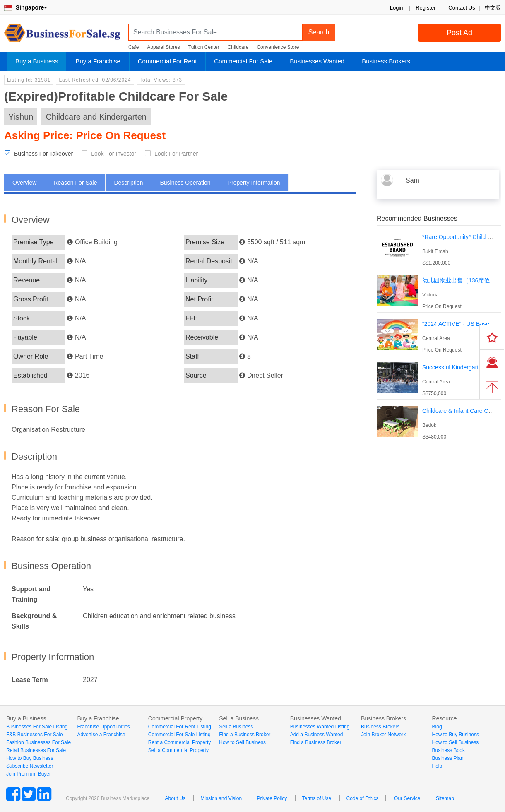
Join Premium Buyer (29, 774)
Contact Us (462, 8)
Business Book (448, 750)
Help (437, 766)
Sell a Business (236, 727)
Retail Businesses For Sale (36, 750)
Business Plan (448, 758)
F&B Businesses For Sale (35, 735)
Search (319, 32)
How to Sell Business (242, 742)
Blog (437, 727)
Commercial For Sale (243, 61)
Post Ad (459, 33)
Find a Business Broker (245, 735)
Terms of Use (317, 798)
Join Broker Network (383, 735)
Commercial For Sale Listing (179, 735)
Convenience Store (278, 47)
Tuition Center (204, 47)
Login (397, 8)
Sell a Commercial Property (178, 750)
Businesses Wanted (317, 61)
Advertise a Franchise (101, 735)
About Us (175, 798)
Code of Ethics (363, 798)
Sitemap (445, 798)
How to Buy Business (30, 758)
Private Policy (272, 798)
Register (426, 8)
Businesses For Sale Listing (37, 727)
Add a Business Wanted (317, 735)
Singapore (26, 7)
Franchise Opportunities (103, 727)
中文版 (493, 8)
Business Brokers (386, 61)
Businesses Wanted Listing (320, 727)
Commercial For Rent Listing (180, 727)
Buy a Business (37, 61)
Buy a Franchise (98, 61)
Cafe (133, 47)
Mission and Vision (221, 798)
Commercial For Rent (167, 61)
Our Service (407, 798)
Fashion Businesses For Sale (38, 742)
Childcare (238, 47)
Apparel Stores (163, 47)
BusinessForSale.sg (62, 35)
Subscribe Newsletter (30, 766)
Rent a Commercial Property (179, 742)
